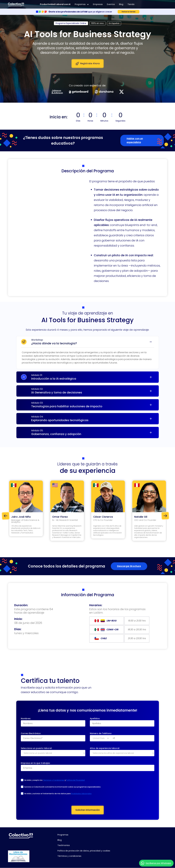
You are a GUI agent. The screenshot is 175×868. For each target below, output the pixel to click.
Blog (121, 4)
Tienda (131, 4)
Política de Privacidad (75, 783)
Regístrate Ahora (88, 64)
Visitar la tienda (128, 12)
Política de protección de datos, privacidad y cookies (84, 851)
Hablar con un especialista (135, 140)
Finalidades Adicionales (81, 796)
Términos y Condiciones (54, 783)
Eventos (111, 4)
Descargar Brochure (129, 566)
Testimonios (64, 845)
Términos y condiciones (69, 856)
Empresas (98, 4)
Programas (82, 4)
